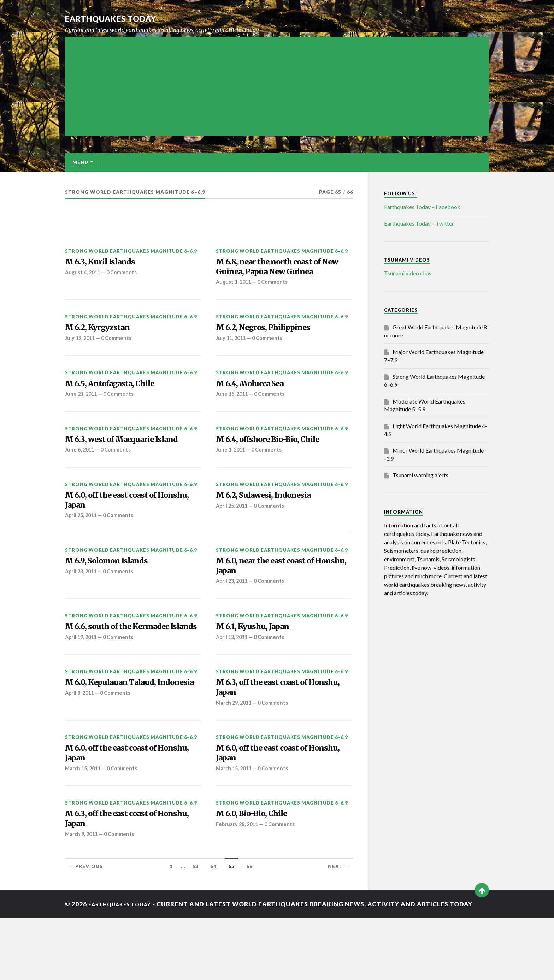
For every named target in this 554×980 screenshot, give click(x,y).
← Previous (86, 929)
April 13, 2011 (233, 673)
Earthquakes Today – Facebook (422, 207)
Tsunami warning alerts (420, 475)
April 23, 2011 (82, 603)
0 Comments (125, 275)
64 (213, 929)
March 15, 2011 (84, 826)
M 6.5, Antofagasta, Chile (119, 404)
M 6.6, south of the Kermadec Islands (128, 668)
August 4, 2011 (84, 275)
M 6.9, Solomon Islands (114, 591)
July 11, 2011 (232, 357)
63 (195, 929)
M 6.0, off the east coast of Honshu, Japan (120, 527)
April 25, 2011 (82, 544)
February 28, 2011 (238, 884)
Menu (80, 162)
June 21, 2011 (82, 416)
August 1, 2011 (235, 299)
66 (249, 929)
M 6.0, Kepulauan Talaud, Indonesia (119, 738)
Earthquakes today (121, 18)
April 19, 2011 (82, 685)
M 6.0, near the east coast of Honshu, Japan (275, 597)
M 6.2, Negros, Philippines (272, 346)
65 (231, 929)
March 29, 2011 (235, 755)
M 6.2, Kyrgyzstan (104, 346)
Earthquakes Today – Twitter (419, 223)
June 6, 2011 (81, 474)
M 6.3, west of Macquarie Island (133, 462)
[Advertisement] (277, 86)
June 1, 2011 (231, 474)
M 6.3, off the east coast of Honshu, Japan (271, 738)
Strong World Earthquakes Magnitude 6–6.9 (131, 251)
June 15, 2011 (233, 416)
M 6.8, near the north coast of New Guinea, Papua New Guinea (279, 275)
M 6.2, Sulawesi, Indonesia (273, 521)
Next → (339, 929)
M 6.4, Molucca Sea (257, 404)
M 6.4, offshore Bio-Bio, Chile (279, 462)
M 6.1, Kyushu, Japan (260, 662)
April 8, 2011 (81, 755)
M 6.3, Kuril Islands (106, 263)
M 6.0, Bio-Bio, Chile (259, 873)
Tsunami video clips (408, 273)
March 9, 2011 (83, 896)
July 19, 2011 (81, 357)
